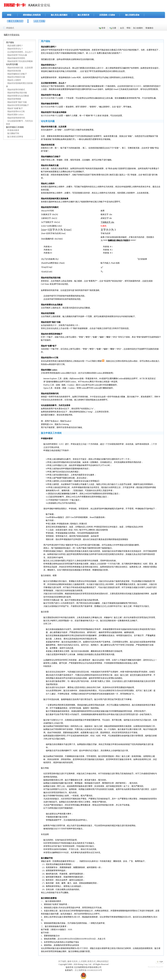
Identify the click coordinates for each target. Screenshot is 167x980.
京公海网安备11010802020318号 (88, 970)
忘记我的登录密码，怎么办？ (20, 52)
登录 (103, 28)
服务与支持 (72, 961)
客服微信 (149, 28)
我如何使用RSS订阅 (16, 111)
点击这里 (92, 53)
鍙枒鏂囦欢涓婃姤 (15, 21)
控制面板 (47, 98)
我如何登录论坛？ (15, 49)
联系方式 (92, 961)
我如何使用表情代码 (16, 118)
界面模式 (10, 28)
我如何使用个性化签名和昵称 (20, 61)
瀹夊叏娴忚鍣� (132, 15)
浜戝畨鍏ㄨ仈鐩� (107, 15)
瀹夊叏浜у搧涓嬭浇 (59, 15)
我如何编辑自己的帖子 (17, 74)
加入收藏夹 (138, 28)
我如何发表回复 (14, 71)
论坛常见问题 (12, 64)
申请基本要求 (13, 130)
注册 (114, 28)
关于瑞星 (62, 961)
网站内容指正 (103, 961)
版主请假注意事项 (15, 137)
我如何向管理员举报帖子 (18, 105)
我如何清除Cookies (15, 115)
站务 (61, 444)
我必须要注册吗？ (15, 46)
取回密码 (137, 86)
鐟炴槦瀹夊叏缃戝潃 (32, 15)
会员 (122, 28)
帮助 (129, 28)
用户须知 (10, 42)
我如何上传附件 (14, 80)
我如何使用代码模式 (16, 90)
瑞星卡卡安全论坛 (12, 35)
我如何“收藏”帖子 (15, 108)
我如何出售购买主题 (16, 77)
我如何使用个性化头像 (17, 55)
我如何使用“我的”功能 (17, 102)
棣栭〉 (10, 15)
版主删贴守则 (13, 133)
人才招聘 (83, 961)
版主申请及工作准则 (15, 127)
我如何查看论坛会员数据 (18, 96)
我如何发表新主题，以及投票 (20, 68)
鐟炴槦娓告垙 (39, 21)
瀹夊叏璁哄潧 (83, 15)
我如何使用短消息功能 (17, 93)
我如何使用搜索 (14, 99)
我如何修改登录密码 (16, 58)
